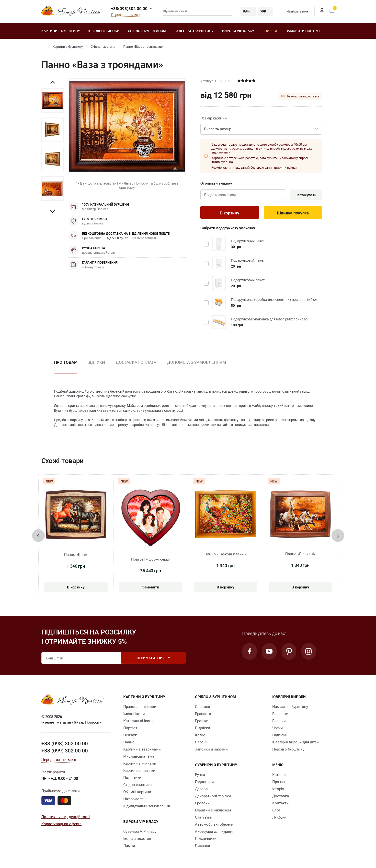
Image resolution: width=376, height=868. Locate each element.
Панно (129, 743)
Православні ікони (140, 707)
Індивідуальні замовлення (147, 807)
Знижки (270, 31)
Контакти (280, 804)
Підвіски (203, 728)
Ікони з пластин (137, 839)
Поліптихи (132, 778)
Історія (278, 789)
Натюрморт (133, 799)
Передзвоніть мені (126, 15)
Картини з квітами (139, 771)
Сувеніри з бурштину (194, 31)
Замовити (151, 587)
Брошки (202, 721)
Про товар (65, 363)
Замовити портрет (303, 31)
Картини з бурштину (61, 31)
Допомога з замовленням (197, 363)
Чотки (278, 728)
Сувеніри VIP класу (140, 832)
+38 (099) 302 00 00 (65, 751)
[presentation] (38, 537)
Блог (276, 811)
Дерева (201, 789)
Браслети (203, 714)
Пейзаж (130, 736)
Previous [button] (53, 82)
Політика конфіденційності (66, 817)
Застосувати (305, 195)
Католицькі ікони (138, 721)
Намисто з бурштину (290, 707)
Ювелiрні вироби (104, 31)
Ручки (200, 775)
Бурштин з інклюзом (213, 811)
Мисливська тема (139, 757)
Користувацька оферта (62, 824)
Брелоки (202, 804)
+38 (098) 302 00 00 (65, 744)
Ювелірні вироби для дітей (296, 743)
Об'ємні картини (137, 792)
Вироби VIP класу (238, 31)
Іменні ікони (134, 714)
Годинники (204, 782)
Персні (201, 743)
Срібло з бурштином (147, 31)
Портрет (130, 728)
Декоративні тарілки (213, 797)
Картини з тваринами (142, 750)
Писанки (203, 846)
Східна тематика (103, 47)
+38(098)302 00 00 (129, 8)
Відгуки (96, 363)
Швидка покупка (293, 213)
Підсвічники (206, 839)
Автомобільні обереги (214, 825)
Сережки (203, 707)
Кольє (200, 736)
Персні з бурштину (288, 750)
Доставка (281, 797)
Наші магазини (294, 11)
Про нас (279, 782)
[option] (53, 100)
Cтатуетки (204, 818)
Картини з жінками (140, 764)
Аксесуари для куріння (215, 832)
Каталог (279, 775)
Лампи (129, 846)
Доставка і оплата (136, 363)
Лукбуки (279, 818)
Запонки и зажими (211, 750)
